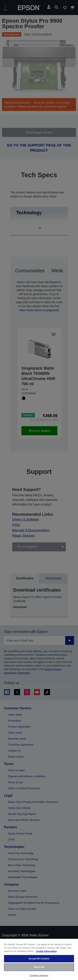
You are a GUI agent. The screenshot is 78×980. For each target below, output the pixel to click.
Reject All (39, 967)
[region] (39, 959)
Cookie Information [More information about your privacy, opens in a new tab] (46, 951)
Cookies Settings (39, 975)
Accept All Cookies (39, 959)
